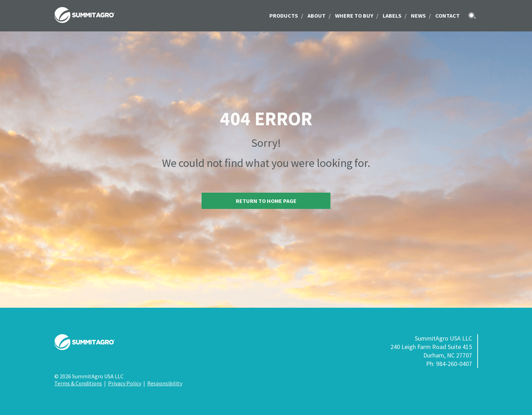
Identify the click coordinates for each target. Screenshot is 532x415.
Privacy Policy (125, 383)
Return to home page (266, 201)
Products (284, 16)
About (316, 16)
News (418, 16)
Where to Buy (354, 16)
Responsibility (165, 383)
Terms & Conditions (78, 383)
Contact (447, 16)
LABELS (392, 16)
